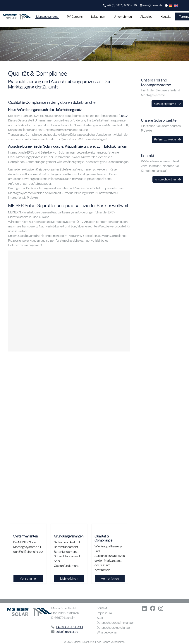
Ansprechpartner (168, 179)
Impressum (104, 613)
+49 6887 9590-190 (69, 627)
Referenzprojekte (167, 139)
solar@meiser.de (153, 5)
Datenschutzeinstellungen (114, 628)
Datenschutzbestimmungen (116, 623)
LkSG (123, 116)
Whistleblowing (107, 632)
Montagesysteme (47, 17)
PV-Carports (75, 17)
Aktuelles (146, 17)
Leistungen (98, 17)
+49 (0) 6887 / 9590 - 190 (122, 5)
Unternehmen (123, 17)
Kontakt (166, 17)
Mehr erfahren (29, 579)
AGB (100, 618)
